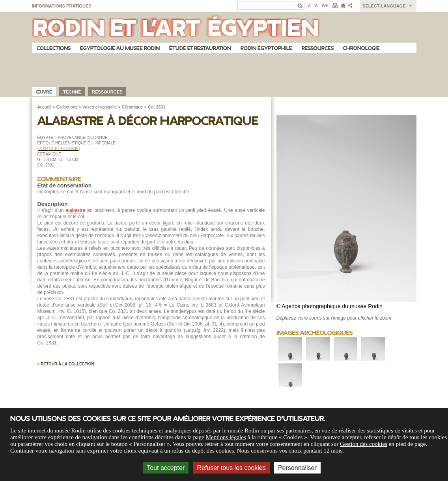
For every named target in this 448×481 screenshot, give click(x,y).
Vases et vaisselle (100, 107)
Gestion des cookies (364, 444)
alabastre (76, 210)
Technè (72, 92)
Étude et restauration (200, 48)
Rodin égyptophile (266, 48)
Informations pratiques (62, 6)
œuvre (44, 92)
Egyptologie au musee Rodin (120, 48)
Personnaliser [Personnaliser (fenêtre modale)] (297, 468)
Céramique (133, 107)
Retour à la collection (66, 364)
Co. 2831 (157, 107)
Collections (54, 48)
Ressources (318, 48)
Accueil (44, 107)
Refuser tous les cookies (231, 468)
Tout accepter (166, 468)
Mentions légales (226, 437)
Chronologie (361, 48)
